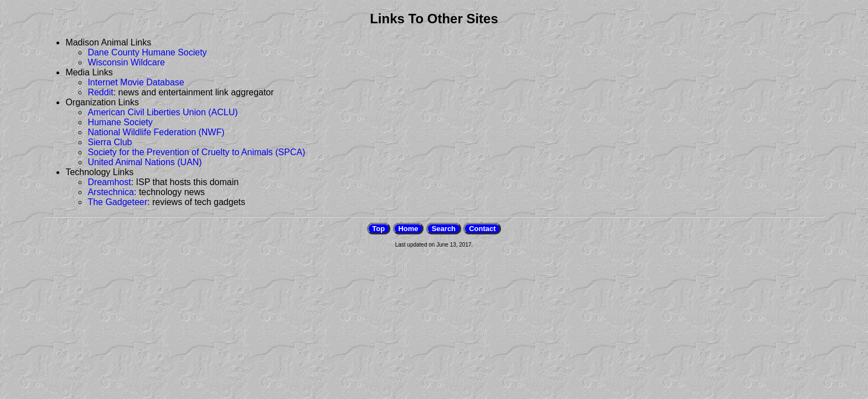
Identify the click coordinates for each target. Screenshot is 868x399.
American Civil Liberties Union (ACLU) (162, 112)
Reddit (100, 92)
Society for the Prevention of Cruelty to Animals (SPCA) (196, 152)
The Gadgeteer (117, 202)
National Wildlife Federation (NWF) (156, 132)
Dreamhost (109, 182)
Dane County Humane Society (147, 52)
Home (408, 229)
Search (444, 229)
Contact (482, 229)
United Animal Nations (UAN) (144, 162)
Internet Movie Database (136, 82)
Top (378, 229)
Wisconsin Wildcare (126, 62)
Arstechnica (111, 192)
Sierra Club (110, 142)
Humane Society (120, 122)
